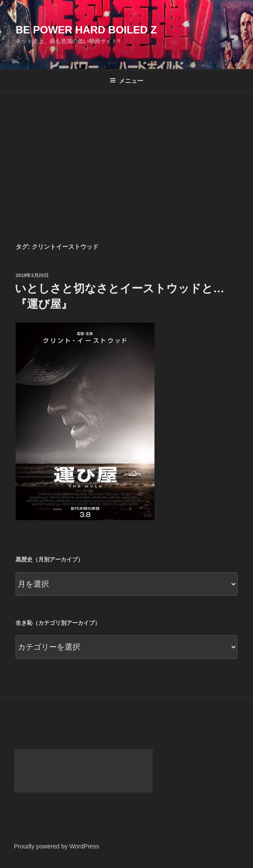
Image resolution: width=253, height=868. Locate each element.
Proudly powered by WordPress (57, 846)
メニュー (126, 81)
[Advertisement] (126, 158)
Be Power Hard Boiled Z (86, 30)
